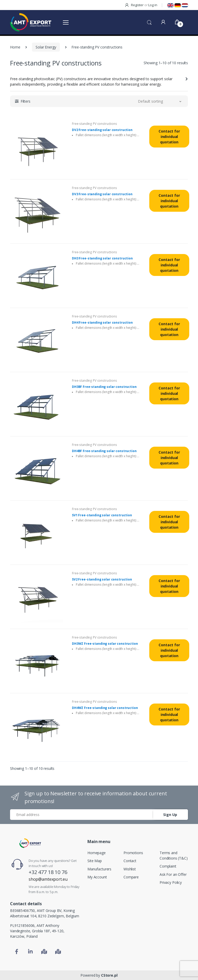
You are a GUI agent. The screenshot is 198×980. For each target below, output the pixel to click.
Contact (130, 861)
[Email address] (82, 815)
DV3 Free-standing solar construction (102, 194)
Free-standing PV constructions (94, 124)
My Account (97, 877)
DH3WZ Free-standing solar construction (105, 644)
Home (15, 47)
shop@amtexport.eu (48, 879)
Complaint (168, 866)
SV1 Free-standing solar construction (102, 515)
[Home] (30, 843)
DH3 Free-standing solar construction (102, 258)
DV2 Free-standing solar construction (102, 130)
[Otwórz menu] (66, 22)
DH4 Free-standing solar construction (102, 323)
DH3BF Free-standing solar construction (104, 387)
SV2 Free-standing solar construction (102, 579)
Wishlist (130, 869)
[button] (149, 22)
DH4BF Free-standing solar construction (104, 451)
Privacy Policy (171, 882)
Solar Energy (46, 47)
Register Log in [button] (141, 5)
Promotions (133, 853)
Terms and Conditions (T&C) (174, 855)
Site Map (95, 861)
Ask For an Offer (173, 874)
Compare (131, 877)
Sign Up (170, 815)
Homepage (97, 853)
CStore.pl (109, 975)
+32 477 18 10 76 (48, 872)
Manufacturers (99, 869)
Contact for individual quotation (169, 137)
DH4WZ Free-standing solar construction (105, 708)
